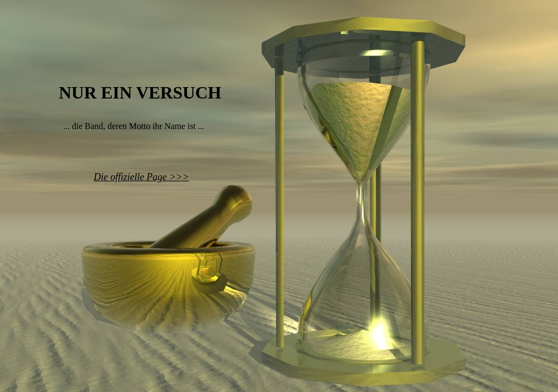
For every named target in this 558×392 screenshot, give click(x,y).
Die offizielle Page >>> (141, 177)
